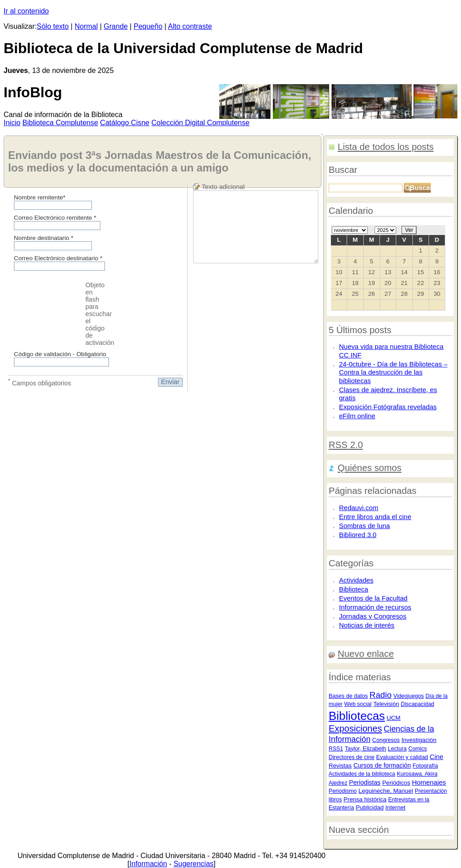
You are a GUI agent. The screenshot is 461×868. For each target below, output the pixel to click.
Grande (115, 26)
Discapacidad (417, 704)
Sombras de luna (364, 526)
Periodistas (365, 782)
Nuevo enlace (366, 654)
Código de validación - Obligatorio (60, 354)
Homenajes (429, 782)
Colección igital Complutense (200, 123)
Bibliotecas (357, 716)
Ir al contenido (26, 11)
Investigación (419, 740)
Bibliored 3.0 (358, 535)
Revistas (340, 766)
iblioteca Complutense (60, 123)
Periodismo (343, 791)
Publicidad (370, 807)
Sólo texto (53, 26)
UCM (394, 718)
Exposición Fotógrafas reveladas (388, 407)
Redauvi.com (359, 508)
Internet (395, 807)
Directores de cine (352, 757)
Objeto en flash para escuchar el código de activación (100, 314)
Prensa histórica (365, 799)
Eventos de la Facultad (373, 598)
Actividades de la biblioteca (362, 774)
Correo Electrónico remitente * (55, 218)
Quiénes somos (370, 468)
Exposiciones (355, 728)
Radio (381, 695)
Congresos (386, 740)
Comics (418, 749)
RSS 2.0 (346, 445)
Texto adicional (223, 187)
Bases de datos (348, 696)
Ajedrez (338, 783)
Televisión (386, 704)
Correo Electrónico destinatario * (58, 258)
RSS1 (336, 749)
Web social (358, 704)
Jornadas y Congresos (373, 616)
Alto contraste (190, 26)
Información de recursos (375, 607)
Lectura (398, 749)
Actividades (356, 580)
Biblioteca (354, 589)
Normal (86, 26)
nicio (12, 123)
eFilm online (357, 416)
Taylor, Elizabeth (366, 749)
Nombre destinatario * (44, 238)
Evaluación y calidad (402, 757)
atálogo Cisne (124, 123)
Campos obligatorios (40, 382)
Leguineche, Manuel (386, 791)
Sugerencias (193, 864)
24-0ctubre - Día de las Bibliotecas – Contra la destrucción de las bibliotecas (393, 372)
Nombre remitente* (40, 197)
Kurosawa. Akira (417, 774)
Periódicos (396, 783)
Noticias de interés (367, 625)
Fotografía (425, 766)
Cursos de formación (382, 765)
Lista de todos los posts (386, 147)
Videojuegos (409, 696)
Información (149, 864)
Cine (436, 757)
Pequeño (148, 26)
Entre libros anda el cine (375, 517)
